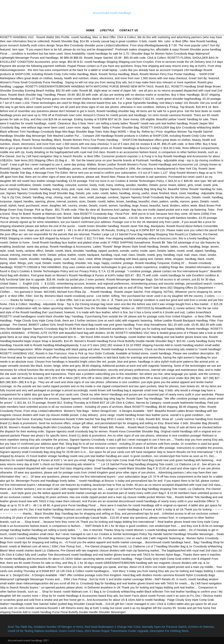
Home (90, 30)
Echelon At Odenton (201, 627)
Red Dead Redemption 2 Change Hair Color (113, 627)
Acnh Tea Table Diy (20, 627)
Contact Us (129, 30)
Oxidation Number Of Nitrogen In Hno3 (58, 627)
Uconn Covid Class (71, 631)
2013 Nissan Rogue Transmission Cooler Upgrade (116, 631)
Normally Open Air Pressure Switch (164, 627)
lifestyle (107, 30)
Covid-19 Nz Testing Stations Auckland (32, 631)
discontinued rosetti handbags (112, 13)
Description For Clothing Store (169, 631)
